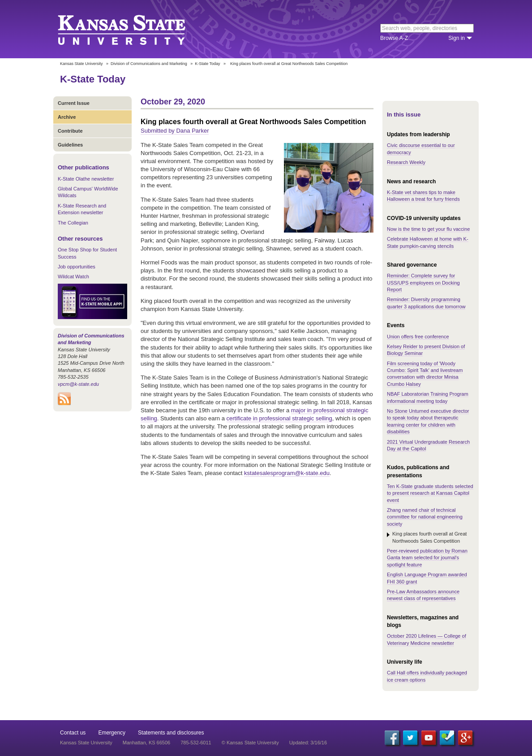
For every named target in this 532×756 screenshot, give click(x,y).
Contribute (70, 131)
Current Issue (74, 103)
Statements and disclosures (171, 733)
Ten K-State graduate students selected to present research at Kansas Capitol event (430, 493)
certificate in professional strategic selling (279, 418)
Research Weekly (406, 162)
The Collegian (73, 223)
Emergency (112, 733)
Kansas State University (133, 29)
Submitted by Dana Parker (175, 131)
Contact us (73, 733)
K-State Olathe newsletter (86, 179)
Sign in (457, 38)
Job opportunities (77, 267)
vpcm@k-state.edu (78, 384)
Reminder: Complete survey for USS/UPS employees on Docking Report (423, 283)
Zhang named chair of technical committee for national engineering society (425, 517)
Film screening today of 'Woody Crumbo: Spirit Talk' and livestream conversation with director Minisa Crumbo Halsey (425, 374)
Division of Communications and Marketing (149, 64)
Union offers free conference (418, 337)
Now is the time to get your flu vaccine (428, 229)
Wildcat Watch (73, 276)
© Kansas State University (250, 743)
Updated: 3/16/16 (308, 743)
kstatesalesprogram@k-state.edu (287, 473)
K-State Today (207, 64)
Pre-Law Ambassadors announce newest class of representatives (423, 595)
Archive (67, 117)
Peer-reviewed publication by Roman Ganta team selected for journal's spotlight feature (427, 558)
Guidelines (70, 145)
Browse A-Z (394, 38)
